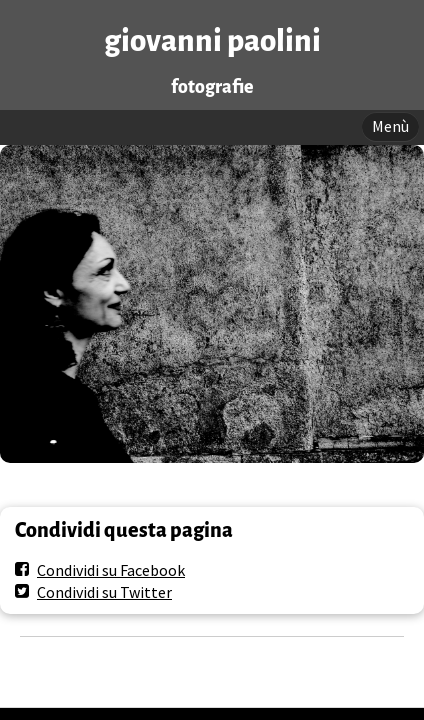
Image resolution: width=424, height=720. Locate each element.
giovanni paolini (212, 41)
